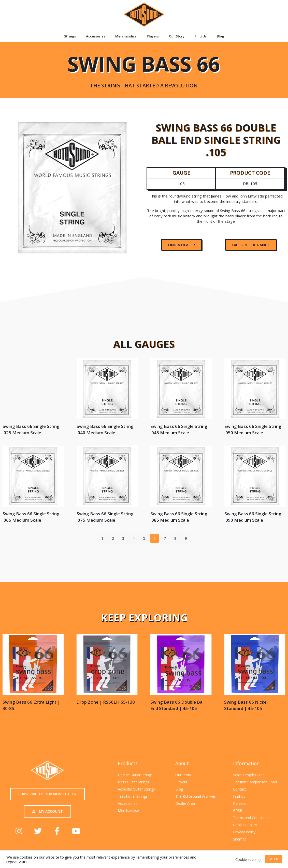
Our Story (177, 36)
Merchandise (126, 36)
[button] (181, 245)
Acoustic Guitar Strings (136, 789)
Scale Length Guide (249, 775)
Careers (239, 803)
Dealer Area (185, 803)
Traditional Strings (133, 796)
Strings (70, 36)
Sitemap (240, 839)
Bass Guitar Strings (133, 782)
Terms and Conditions (251, 818)
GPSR (238, 811)
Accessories (96, 36)
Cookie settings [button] (248, 859)
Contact (240, 789)
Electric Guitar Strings (135, 775)
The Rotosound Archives (196, 796)
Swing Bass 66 (144, 69)
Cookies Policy (245, 825)
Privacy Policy (244, 832)
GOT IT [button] (273, 859)
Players (153, 36)
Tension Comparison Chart (255, 782)
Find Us (201, 36)
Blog (220, 36)
